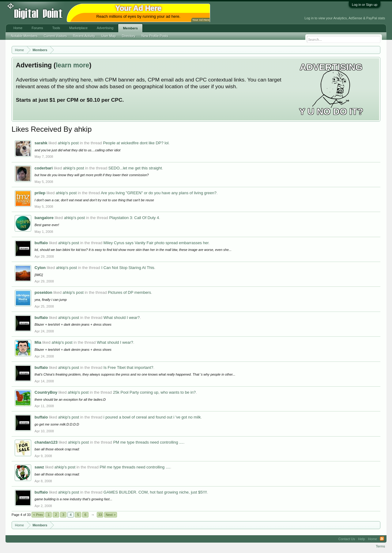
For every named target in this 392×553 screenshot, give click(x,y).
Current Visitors (55, 36)
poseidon (43, 292)
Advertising (105, 28)
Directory (129, 36)
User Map (108, 36)
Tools (56, 28)
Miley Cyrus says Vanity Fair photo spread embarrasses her (156, 243)
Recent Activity (84, 36)
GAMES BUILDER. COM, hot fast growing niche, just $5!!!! (155, 492)
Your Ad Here (201, 20)
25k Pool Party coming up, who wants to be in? (154, 392)
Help (362, 539)
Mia (38, 342)
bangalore (44, 218)
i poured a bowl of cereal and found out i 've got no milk (152, 417)
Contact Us (347, 539)
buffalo (41, 243)
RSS (382, 539)
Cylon (40, 268)
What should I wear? (122, 318)
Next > (111, 515)
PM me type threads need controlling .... (149, 442)
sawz (39, 467)
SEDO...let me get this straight (135, 168)
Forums (37, 28)
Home (18, 28)
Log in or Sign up (365, 5)
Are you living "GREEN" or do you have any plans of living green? (159, 193)
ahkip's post (68, 143)
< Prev (38, 515)
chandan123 (46, 442)
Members (130, 28)
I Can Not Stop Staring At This (128, 268)
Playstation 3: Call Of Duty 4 (134, 218)
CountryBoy (46, 392)
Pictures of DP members (129, 292)
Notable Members (24, 36)
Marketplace (78, 28)
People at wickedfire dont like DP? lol (136, 143)
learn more (72, 65)
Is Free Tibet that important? (128, 367)
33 (100, 515)
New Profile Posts (155, 36)
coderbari (44, 168)
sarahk (41, 143)
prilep (40, 193)
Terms (380, 546)
